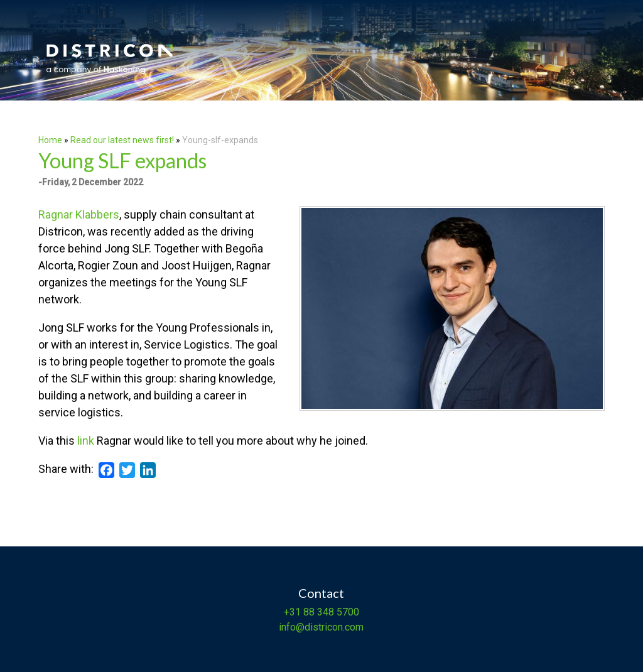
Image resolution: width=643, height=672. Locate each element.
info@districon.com (321, 627)
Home (50, 140)
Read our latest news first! (123, 140)
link (86, 441)
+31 (292, 612)
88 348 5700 (330, 612)
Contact (321, 593)
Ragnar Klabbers (79, 214)
